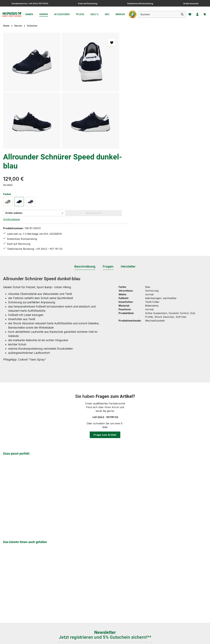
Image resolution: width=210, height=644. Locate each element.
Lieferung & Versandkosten (89, 588)
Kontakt (78, 583)
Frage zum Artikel (105, 331)
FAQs (76, 572)
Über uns (131, 588)
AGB (128, 572)
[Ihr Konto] (196, 14)
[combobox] (157, 14)
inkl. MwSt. (130, 62)
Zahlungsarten (82, 611)
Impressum (132, 583)
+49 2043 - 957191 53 (105, 313)
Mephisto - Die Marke (138, 594)
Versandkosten (134, 639)
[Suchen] (181, 14)
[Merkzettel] (189, 14)
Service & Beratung (137, 600)
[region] (61, 91)
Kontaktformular (34, 584)
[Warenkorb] (204, 14)
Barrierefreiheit (134, 605)
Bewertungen (81, 617)
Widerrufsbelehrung (85, 605)
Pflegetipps (80, 594)
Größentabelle (134, 97)
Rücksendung (81, 600)
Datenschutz (133, 577)
